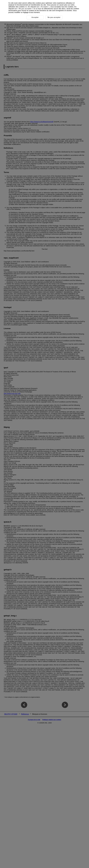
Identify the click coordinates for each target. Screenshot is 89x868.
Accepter (44, 7)
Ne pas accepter (25, 9)
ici (26, 7)
